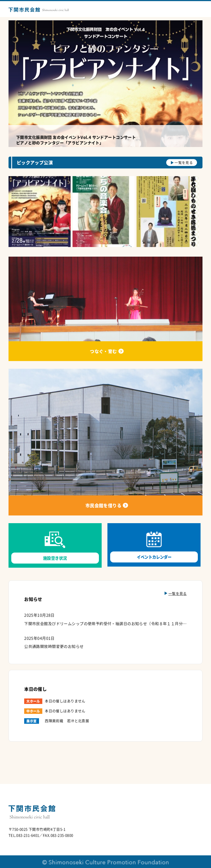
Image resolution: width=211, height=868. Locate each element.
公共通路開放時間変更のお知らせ (54, 646)
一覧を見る (184, 163)
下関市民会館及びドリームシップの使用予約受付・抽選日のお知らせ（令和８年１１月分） (105, 623)
